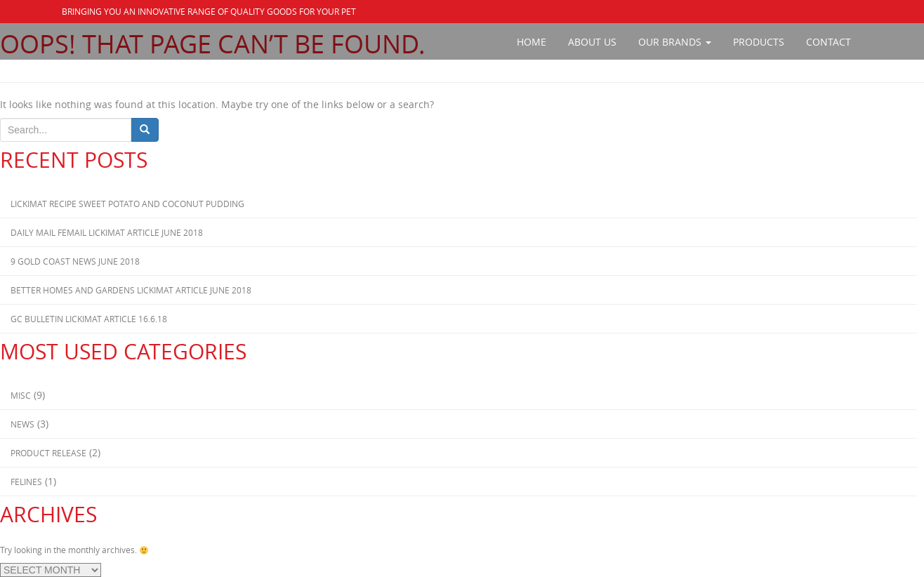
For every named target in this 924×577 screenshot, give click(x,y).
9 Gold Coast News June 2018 (75, 261)
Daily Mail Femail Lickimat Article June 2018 (107, 232)
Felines (26, 482)
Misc (21, 395)
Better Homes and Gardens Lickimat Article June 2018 (131, 290)
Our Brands (675, 42)
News (22, 424)
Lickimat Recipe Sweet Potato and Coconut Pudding (127, 204)
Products (759, 42)
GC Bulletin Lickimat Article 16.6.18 (89, 319)
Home (532, 42)
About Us (592, 42)
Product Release (48, 453)
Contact (829, 42)
